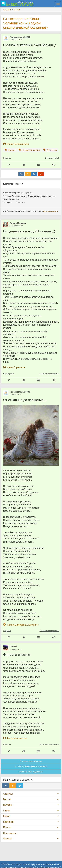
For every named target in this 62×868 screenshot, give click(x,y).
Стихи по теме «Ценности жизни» (31, 766)
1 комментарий (52, 158)
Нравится (20, 203)
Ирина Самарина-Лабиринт (23, 625)
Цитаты (7, 805)
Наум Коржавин (16, 367)
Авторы (7, 839)
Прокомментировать (49, 373)
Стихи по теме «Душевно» (31, 772)
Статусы (8, 794)
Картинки (8, 822)
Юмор (7, 816)
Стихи (7, 811)
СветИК (13, 647)
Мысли (7, 799)
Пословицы (10, 833)
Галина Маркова (18, 223)
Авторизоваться (50, 211)
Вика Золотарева (11, 193)
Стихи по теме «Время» (31, 761)
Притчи (7, 827)
